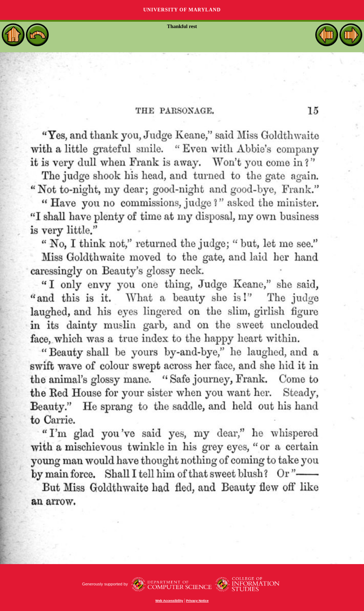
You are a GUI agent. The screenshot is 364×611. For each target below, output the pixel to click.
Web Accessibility (169, 601)
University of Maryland (182, 10)
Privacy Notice (197, 601)
